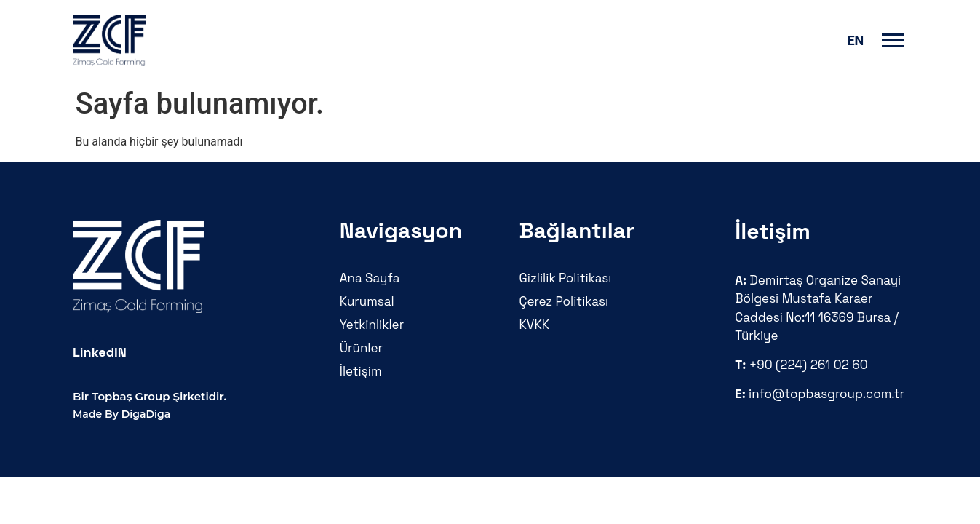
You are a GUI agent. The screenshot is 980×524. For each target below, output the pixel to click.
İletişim (361, 371)
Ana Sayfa (370, 278)
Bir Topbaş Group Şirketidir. (150, 396)
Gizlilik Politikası (566, 278)
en (855, 40)
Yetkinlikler (372, 325)
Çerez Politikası (564, 301)
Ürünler (361, 348)
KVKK (535, 325)
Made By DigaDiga (121, 414)
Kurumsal (367, 301)
